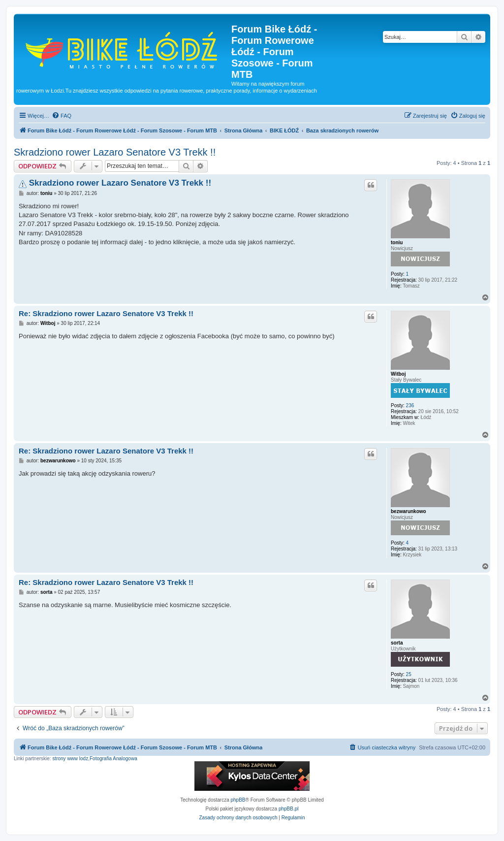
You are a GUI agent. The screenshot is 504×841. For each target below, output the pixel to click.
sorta (397, 643)
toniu (397, 243)
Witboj (398, 374)
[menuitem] (62, 116)
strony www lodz (70, 759)
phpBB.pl (289, 809)
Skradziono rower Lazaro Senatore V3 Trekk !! (115, 152)
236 (410, 405)
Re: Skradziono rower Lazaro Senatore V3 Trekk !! (106, 313)
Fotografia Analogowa (113, 759)
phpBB (238, 800)
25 (409, 674)
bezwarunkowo (409, 511)
